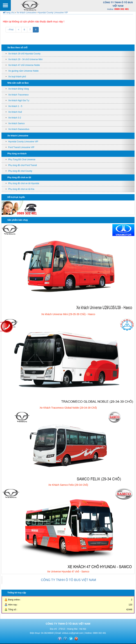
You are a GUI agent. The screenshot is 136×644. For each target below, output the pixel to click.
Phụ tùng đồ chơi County (20, 171)
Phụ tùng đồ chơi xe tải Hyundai (24, 183)
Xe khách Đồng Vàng (19, 89)
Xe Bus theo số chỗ (17, 48)
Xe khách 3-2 (15, 118)
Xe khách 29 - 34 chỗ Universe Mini (25, 59)
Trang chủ (9, 13)
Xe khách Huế (15, 112)
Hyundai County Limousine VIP (53, 13)
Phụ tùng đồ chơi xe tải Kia (21, 189)
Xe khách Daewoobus (19, 129)
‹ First (11, 30)
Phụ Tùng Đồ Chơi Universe (22, 160)
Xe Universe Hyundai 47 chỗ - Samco (68, 572)
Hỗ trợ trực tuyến (16, 197)
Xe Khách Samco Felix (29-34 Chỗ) (68, 485)
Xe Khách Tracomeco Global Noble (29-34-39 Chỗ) (68, 408)
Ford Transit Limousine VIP (21, 147)
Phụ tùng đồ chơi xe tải (19, 177)
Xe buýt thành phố (17, 77)
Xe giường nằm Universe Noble (23, 71)
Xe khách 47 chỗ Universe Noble (24, 65)
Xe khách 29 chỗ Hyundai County (24, 54)
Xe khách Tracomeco (18, 95)
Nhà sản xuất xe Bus (18, 83)
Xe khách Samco (16, 123)
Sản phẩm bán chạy (18, 220)
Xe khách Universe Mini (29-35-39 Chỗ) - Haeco (68, 314)
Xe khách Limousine (26, 13)
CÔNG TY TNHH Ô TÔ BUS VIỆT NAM (68, 580)
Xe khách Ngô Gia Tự (19, 100)
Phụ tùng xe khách (17, 154)
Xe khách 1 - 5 (15, 106)
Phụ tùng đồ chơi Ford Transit (23, 165)
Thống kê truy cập (17, 593)
